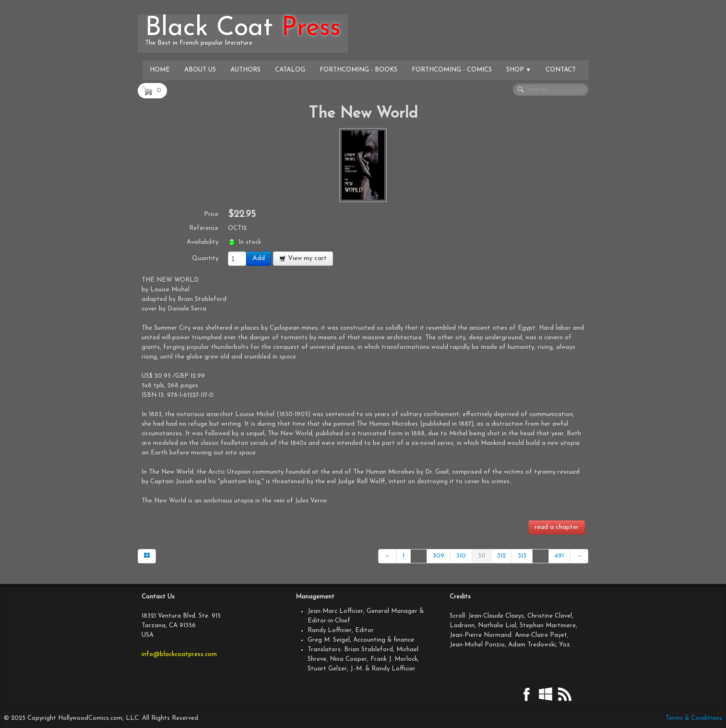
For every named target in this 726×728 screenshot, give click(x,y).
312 (501, 556)
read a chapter (557, 527)
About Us (200, 70)
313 (522, 556)
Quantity (205, 258)
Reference (204, 228)
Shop (519, 70)
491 (559, 556)
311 (482, 556)
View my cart (303, 258)
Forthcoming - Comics (452, 70)
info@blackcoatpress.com (179, 654)
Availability (202, 242)
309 (439, 556)
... (419, 556)
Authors (245, 70)
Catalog (290, 70)
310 (461, 556)
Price (211, 214)
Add (259, 258)
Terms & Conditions (694, 718)
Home (160, 70)
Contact (561, 70)
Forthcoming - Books (358, 70)
